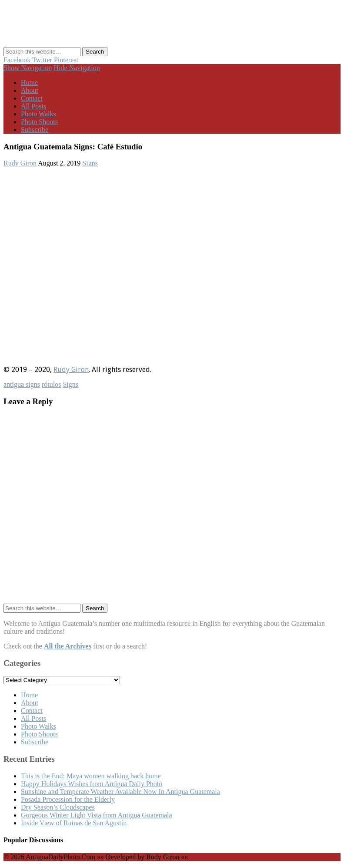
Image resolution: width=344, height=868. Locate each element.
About (30, 90)
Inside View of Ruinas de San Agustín (74, 823)
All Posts (33, 106)
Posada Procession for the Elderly (68, 799)
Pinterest (66, 60)
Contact (32, 98)
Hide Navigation (77, 68)
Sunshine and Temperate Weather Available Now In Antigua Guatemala (120, 792)
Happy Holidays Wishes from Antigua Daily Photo (92, 784)
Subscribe (35, 130)
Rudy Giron (20, 163)
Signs (90, 163)
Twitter (42, 60)
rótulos (51, 384)
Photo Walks (38, 114)
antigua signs (22, 384)
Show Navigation (28, 68)
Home (29, 83)
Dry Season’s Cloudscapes (58, 807)
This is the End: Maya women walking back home (91, 776)
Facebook (17, 60)
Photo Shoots (39, 122)
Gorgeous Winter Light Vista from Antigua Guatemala (97, 815)
